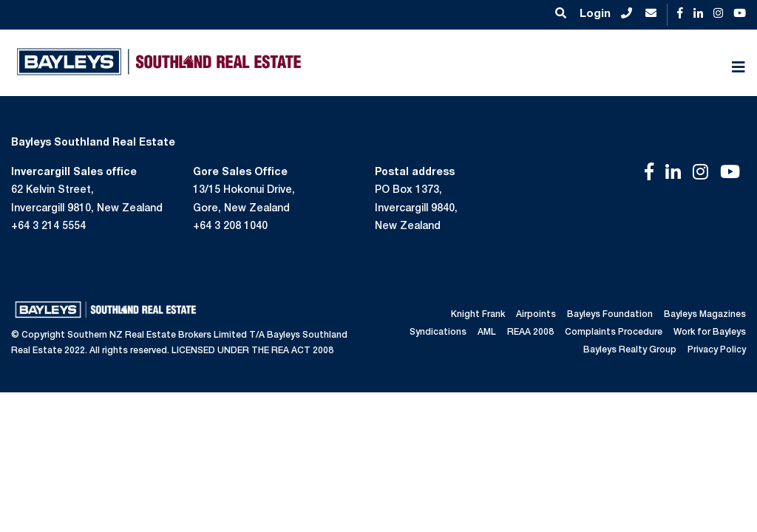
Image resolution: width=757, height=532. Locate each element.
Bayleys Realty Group (630, 350)
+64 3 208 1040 (230, 227)
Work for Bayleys (710, 332)
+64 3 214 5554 (48, 227)
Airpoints (536, 315)
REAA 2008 (530, 332)
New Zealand (408, 227)
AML (487, 332)
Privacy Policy (717, 350)
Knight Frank (478, 315)
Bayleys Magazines (705, 315)
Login (595, 14)
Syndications (438, 332)
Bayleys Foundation (610, 315)
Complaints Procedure (614, 332)
